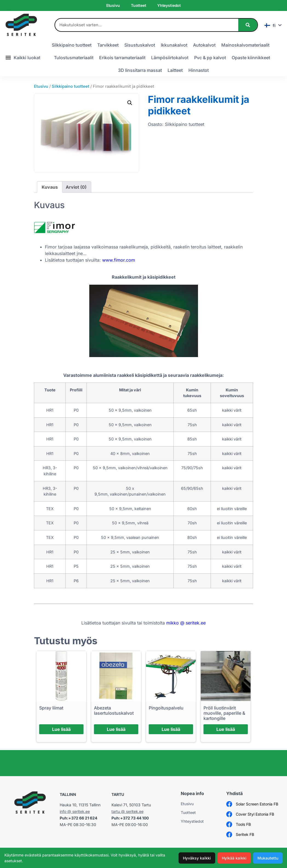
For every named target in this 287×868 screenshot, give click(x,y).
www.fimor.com (119, 260)
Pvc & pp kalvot (210, 58)
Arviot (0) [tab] (76, 187)
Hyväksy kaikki (197, 858)
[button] (130, 103)
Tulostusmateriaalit (74, 58)
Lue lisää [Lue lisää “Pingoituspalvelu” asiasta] (171, 729)
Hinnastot (199, 70)
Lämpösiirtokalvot (170, 58)
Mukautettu (268, 858)
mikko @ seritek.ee (186, 623)
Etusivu (113, 5)
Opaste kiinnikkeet (251, 58)
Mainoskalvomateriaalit (245, 45)
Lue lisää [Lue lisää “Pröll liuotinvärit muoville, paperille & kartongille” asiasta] (226, 729)
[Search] (248, 25)
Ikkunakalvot (174, 45)
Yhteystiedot (169, 5)
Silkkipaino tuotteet (72, 45)
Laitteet (175, 70)
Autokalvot (204, 45)
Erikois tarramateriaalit (122, 58)
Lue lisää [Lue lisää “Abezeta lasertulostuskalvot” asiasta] (116, 729)
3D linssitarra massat (140, 70)
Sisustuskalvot (140, 45)
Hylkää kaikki (234, 858)
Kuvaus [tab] (50, 187)
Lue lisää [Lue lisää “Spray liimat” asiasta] (61, 729)
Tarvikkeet (108, 45)
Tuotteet (139, 5)
